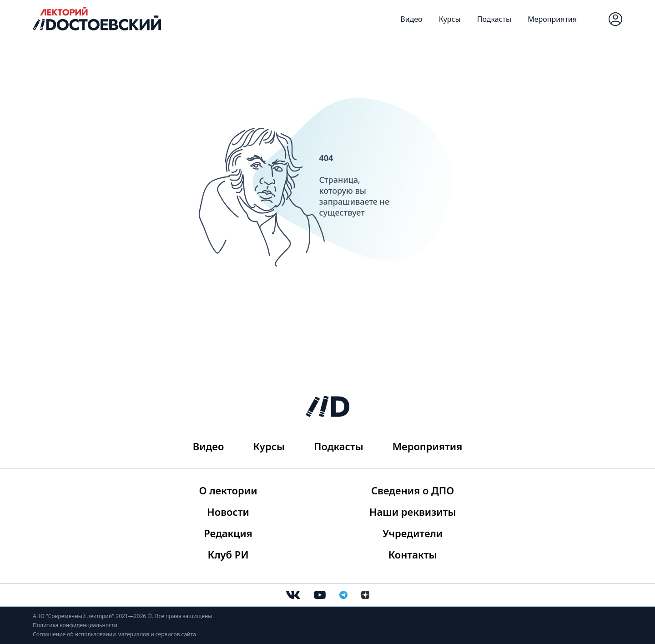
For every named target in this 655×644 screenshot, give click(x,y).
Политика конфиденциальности (75, 625)
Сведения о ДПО (413, 490)
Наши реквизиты (413, 512)
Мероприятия (552, 19)
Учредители (413, 533)
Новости (228, 512)
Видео (411, 19)
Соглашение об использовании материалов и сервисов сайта (114, 634)
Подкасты (494, 19)
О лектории (228, 490)
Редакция (228, 533)
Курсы (450, 19)
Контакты (413, 554)
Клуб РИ (228, 554)
